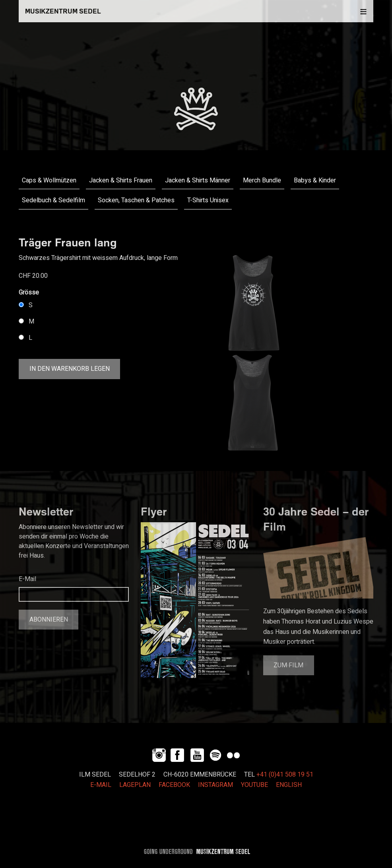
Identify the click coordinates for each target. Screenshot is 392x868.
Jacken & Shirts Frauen (121, 180)
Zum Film (288, 665)
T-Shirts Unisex (208, 200)
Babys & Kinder (315, 180)
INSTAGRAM (215, 785)
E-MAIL (101, 785)
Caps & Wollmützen (49, 180)
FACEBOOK (174, 785)
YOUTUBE (254, 785)
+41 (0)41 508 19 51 (285, 775)
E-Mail (27, 579)
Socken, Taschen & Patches (136, 200)
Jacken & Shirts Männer (198, 180)
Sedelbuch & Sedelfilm (53, 200)
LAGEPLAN (135, 785)
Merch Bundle (262, 180)
